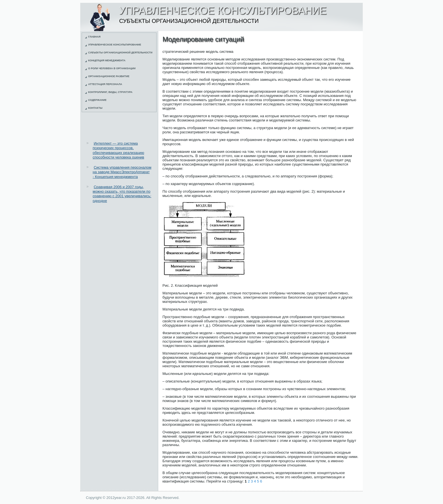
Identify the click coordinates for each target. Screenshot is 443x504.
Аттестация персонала (105, 84)
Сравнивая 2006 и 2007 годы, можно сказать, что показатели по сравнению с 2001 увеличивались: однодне (122, 194)
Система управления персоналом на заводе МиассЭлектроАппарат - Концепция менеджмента (122, 172)
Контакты (95, 108)
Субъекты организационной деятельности (120, 53)
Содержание (97, 100)
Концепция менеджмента (107, 60)
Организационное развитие (109, 76)
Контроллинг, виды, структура (110, 92)
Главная (94, 37)
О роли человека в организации (112, 68)
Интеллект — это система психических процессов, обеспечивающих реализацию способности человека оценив (118, 150)
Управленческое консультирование (115, 45)
